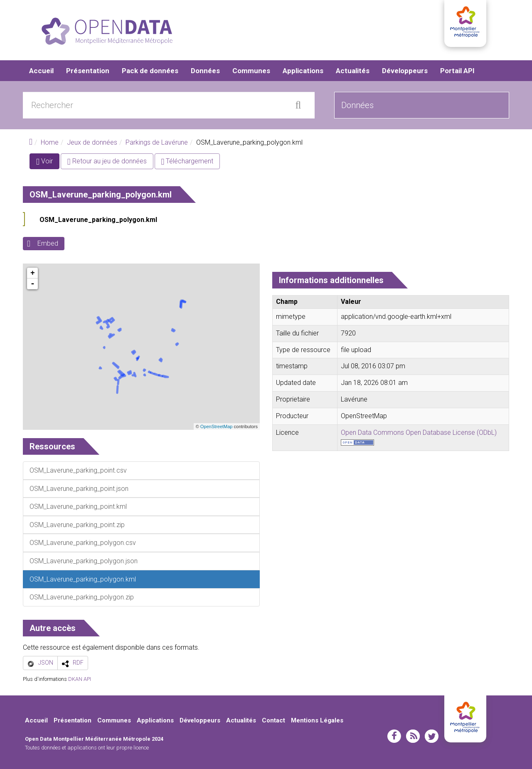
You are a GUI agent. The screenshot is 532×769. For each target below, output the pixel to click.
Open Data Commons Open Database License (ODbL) (419, 433)
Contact (273, 720)
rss (413, 736)
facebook (394, 736)
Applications (303, 71)
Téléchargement (187, 161)
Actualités (353, 71)
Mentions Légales (317, 720)
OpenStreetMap (217, 426)
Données (205, 71)
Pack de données (150, 71)
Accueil (41, 71)
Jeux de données (92, 142)
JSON (46, 663)
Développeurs (405, 71)
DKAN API (80, 679)
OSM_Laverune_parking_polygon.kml (98, 220)
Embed (48, 244)
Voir (48, 163)
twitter (432, 736)
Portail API (457, 71)
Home (50, 142)
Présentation (88, 71)
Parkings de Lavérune (157, 142)
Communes (251, 71)
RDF (78, 663)
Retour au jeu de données (107, 161)
